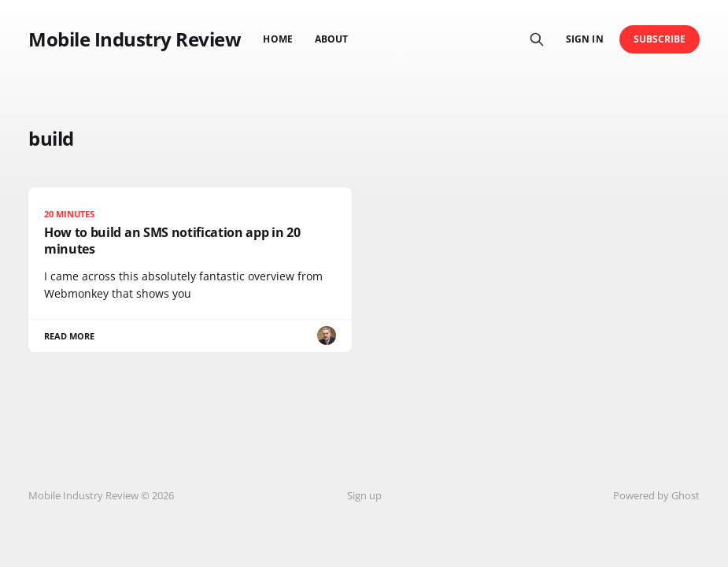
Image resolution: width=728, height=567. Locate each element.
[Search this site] (537, 39)
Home (277, 39)
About (331, 39)
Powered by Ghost (656, 495)
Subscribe (660, 39)
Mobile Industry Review (135, 39)
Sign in (584, 39)
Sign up (364, 495)
